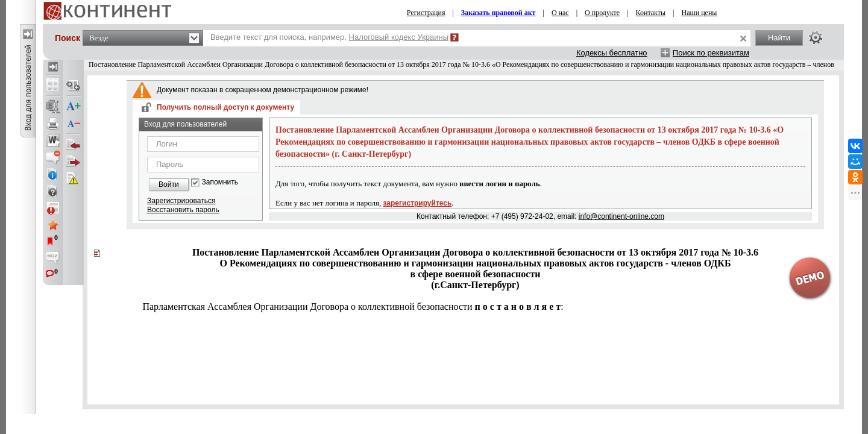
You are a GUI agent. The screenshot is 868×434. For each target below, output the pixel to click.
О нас (560, 13)
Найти (779, 38)
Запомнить (220, 182)
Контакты (651, 13)
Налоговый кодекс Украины (399, 37)
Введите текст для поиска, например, (329, 37)
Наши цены (700, 13)
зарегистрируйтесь (418, 203)
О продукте (602, 13)
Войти (169, 184)
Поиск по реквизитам (711, 53)
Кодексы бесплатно (612, 53)
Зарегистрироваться (181, 201)
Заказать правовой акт (498, 13)
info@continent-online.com (621, 216)
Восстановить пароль (183, 210)
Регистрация (426, 13)
